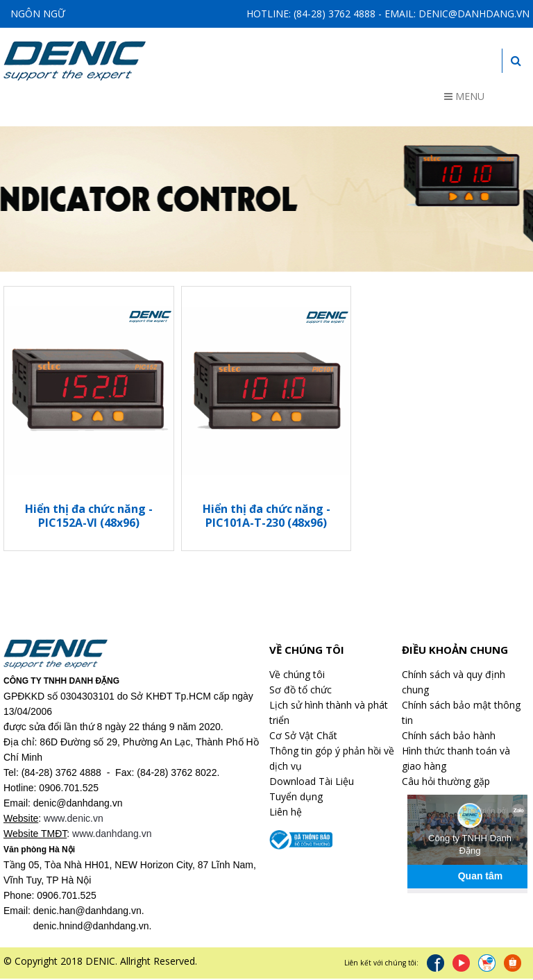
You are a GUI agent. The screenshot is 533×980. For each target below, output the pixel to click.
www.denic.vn (74, 820)
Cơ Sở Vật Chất (303, 737)
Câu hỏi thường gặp (446, 783)
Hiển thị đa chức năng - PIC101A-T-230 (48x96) (266, 517)
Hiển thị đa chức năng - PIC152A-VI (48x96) (89, 517)
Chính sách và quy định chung (454, 683)
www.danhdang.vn (112, 835)
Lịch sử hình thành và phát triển (329, 714)
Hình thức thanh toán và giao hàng (456, 760)
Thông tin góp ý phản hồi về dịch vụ (332, 760)
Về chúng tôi (297, 676)
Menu (464, 97)
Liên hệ (286, 813)
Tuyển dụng (296, 798)
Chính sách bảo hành (449, 737)
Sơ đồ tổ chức (301, 691)
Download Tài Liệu (312, 783)
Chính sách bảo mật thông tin (461, 714)
